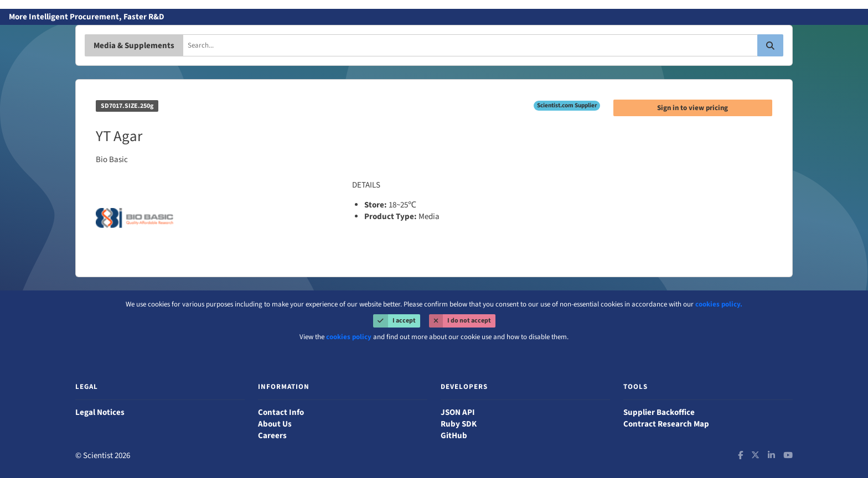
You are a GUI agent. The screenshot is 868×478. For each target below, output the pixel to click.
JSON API (458, 412)
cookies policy (349, 337)
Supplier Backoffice (659, 412)
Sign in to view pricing (693, 108)
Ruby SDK (459, 424)
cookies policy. (719, 304)
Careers (272, 436)
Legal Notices (100, 412)
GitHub (454, 436)
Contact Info (281, 412)
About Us (275, 424)
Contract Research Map (666, 424)
